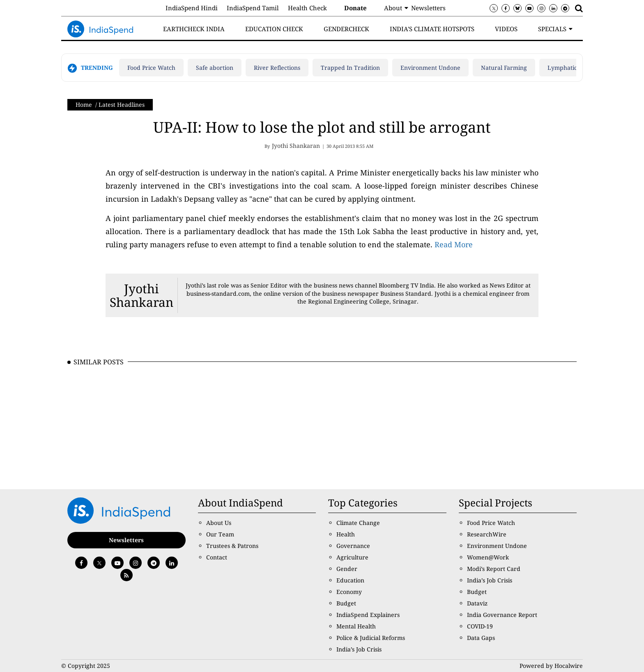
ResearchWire (487, 534)
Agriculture (352, 557)
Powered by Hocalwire (551, 666)
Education (350, 580)
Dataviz (477, 603)
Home (84, 105)
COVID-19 (480, 626)
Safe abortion (215, 68)
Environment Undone (430, 68)
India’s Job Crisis (359, 649)
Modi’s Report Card (494, 569)
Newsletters (428, 8)
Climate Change (358, 523)
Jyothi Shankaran (141, 295)
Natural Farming (504, 68)
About (393, 8)
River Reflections (277, 68)
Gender (347, 569)
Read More (454, 244)
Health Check (307, 8)
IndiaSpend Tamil (253, 8)
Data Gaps (481, 638)
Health (346, 534)
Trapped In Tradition (350, 68)
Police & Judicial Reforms (371, 638)
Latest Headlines (122, 105)
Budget (346, 603)
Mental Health (356, 626)
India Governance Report (502, 615)
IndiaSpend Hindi (192, 8)
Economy (349, 592)
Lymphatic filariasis (575, 68)
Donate (355, 8)
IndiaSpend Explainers (368, 615)
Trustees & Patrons (232, 546)
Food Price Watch (151, 68)
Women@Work (488, 557)
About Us (219, 523)
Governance (353, 546)
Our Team (220, 534)
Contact (217, 557)
